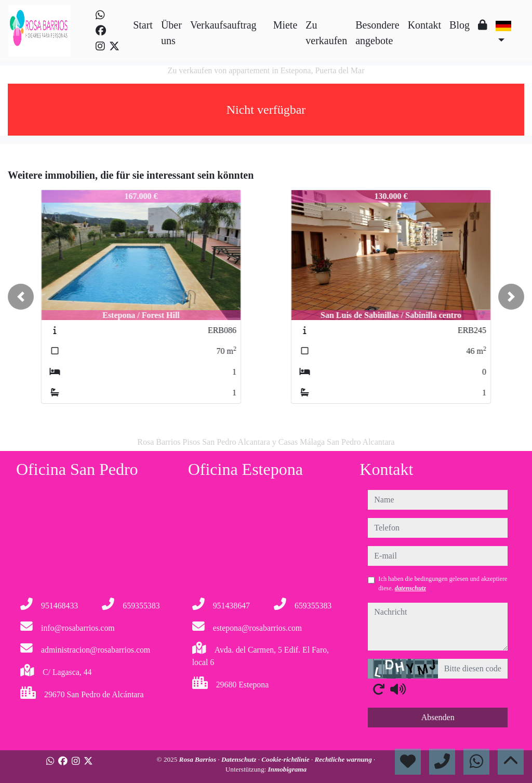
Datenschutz (240, 759)
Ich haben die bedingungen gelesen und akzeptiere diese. (443, 583)
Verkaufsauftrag (223, 25)
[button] (21, 297)
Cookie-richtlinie (286, 759)
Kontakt (424, 25)
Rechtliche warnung (344, 759)
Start (143, 25)
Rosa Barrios (199, 759)
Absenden (438, 717)
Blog (460, 25)
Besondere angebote (377, 33)
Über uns (171, 33)
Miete (285, 25)
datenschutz (410, 588)
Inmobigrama (287, 769)
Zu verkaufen (326, 33)
